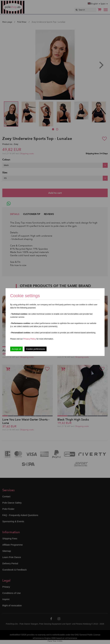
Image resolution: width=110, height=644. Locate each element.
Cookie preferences (35, 349)
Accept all (16, 349)
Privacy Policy (30, 339)
